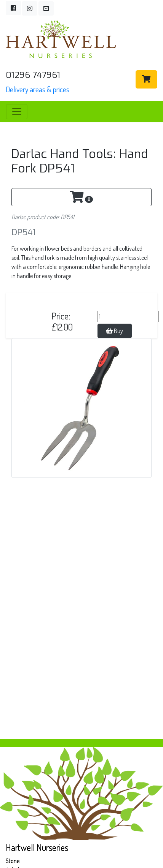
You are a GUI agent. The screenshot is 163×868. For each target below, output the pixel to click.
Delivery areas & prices (38, 89)
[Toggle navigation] (17, 112)
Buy (114, 331)
